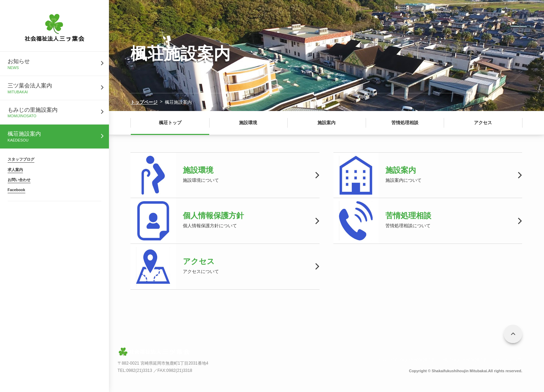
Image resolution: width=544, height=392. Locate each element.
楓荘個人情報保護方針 (466, 360)
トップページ (144, 102)
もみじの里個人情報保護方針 (407, 360)
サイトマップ (509, 360)
